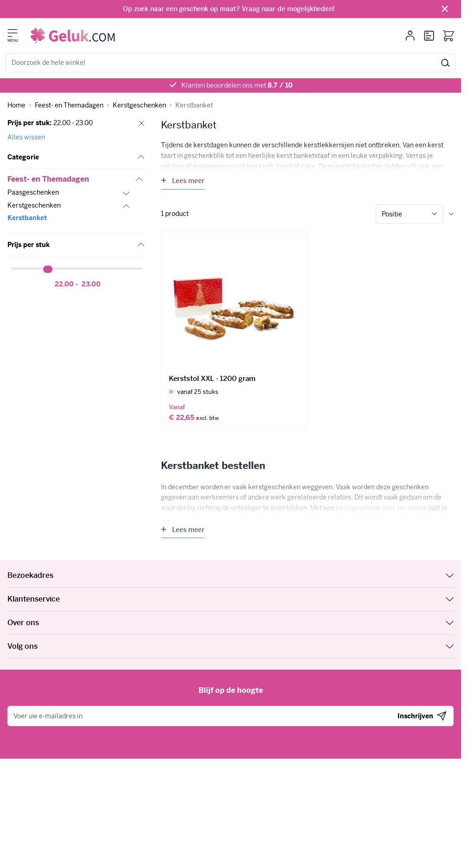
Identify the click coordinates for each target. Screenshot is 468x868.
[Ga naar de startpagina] (73, 36)
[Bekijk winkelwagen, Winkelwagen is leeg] (449, 36)
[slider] (49, 269)
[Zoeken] (446, 63)
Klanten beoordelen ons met (237, 85)
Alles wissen (26, 137)
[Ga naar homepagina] (16, 105)
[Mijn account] (410, 36)
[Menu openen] (13, 33)
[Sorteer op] (410, 214)
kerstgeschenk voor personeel (381, 508)
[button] (77, 158)
